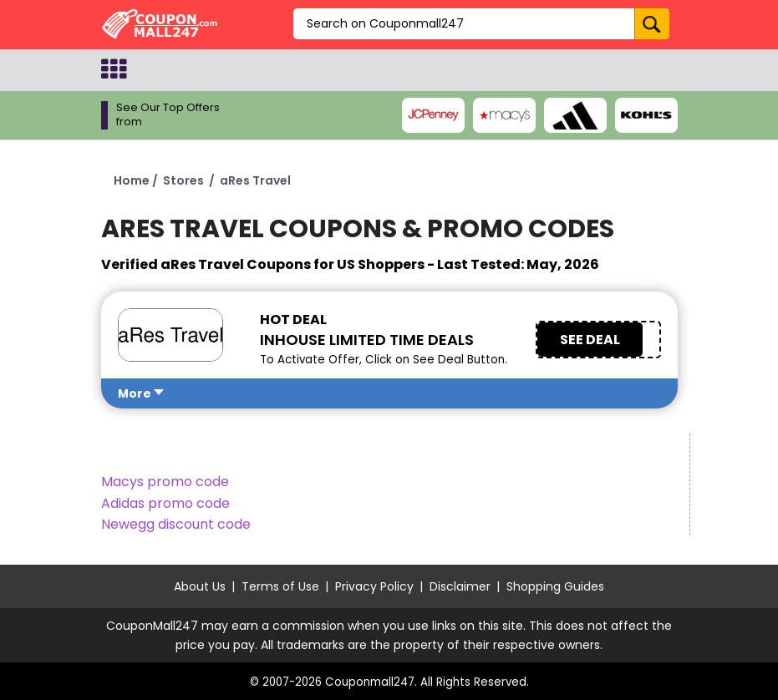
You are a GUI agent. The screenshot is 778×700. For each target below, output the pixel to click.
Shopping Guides (555, 586)
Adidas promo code (165, 503)
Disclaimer (460, 586)
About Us (200, 586)
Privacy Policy (374, 586)
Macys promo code (165, 482)
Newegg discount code (176, 524)
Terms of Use (280, 586)
